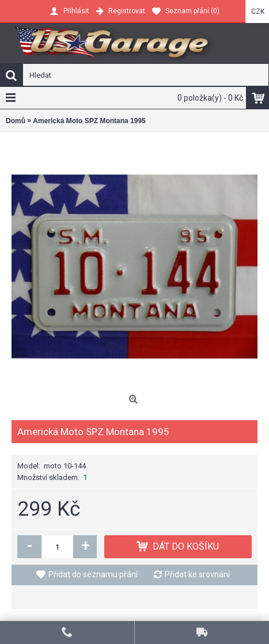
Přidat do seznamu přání (93, 574)
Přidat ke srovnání (197, 574)
